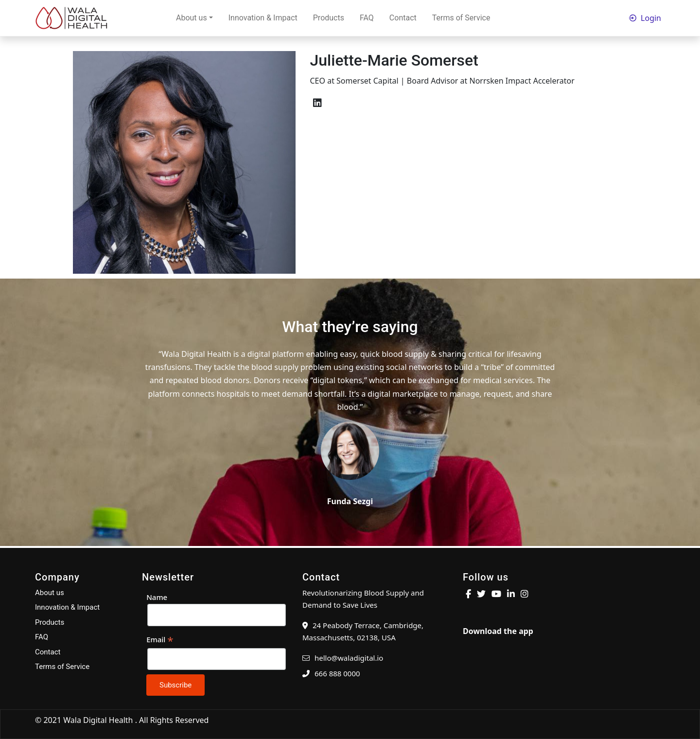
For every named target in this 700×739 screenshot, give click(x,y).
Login (651, 18)
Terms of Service (461, 18)
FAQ (367, 18)
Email (160, 640)
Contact (403, 18)
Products (329, 18)
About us (192, 18)
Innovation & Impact (263, 18)
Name (157, 597)
